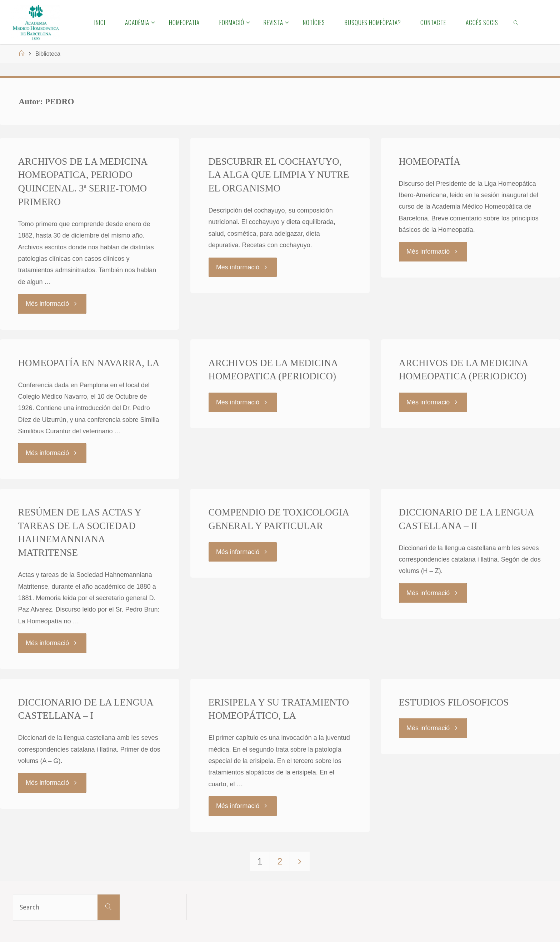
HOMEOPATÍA (430, 161)
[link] (516, 22)
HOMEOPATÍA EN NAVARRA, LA (89, 363)
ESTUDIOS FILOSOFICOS (454, 701)
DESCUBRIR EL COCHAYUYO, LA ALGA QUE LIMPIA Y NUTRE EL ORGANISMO (279, 175)
